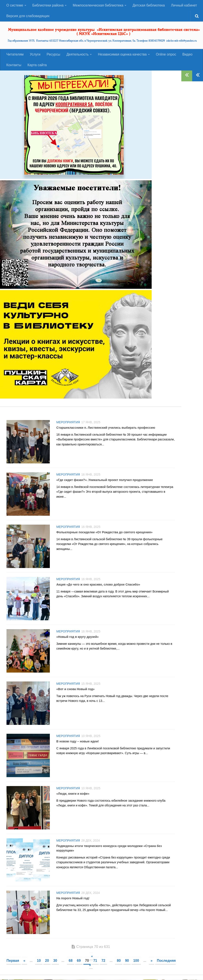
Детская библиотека (149, 5)
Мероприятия (68, 423)
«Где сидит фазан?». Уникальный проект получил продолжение (105, 480)
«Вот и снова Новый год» (76, 689)
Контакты (14, 65)
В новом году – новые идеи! (78, 742)
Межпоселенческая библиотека (98, 5)
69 (79, 961)
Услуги (35, 55)
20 (47, 961)
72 (103, 961)
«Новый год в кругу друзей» (77, 637)
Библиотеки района (48, 5)
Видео (187, 55)
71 (95, 961)
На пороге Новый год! (73, 899)
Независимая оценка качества (122, 55)
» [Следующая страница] (152, 961)
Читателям (15, 55)
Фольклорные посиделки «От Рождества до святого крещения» (104, 533)
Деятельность (77, 55)
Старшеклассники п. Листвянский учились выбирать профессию (106, 428)
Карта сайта (37, 65)
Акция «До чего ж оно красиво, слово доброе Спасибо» (98, 585)
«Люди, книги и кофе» (73, 794)
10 (39, 961)
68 (71, 961)
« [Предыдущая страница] (24, 961)
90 (127, 961)
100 (136, 961)
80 (119, 961)
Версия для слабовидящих (28, 16)
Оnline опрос (166, 55)
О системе (15, 5)
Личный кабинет (184, 5)
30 (55, 961)
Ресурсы (53, 55)
